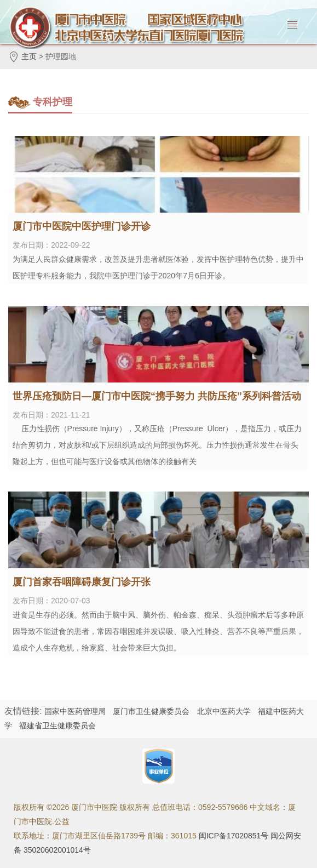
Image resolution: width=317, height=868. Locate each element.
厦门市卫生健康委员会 (151, 711)
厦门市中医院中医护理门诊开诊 (82, 226)
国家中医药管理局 (75, 711)
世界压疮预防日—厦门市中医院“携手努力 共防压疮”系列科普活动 (157, 396)
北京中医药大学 (224, 711)
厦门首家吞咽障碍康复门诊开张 (82, 582)
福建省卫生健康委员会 (57, 726)
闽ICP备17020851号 (234, 836)
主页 (29, 56)
